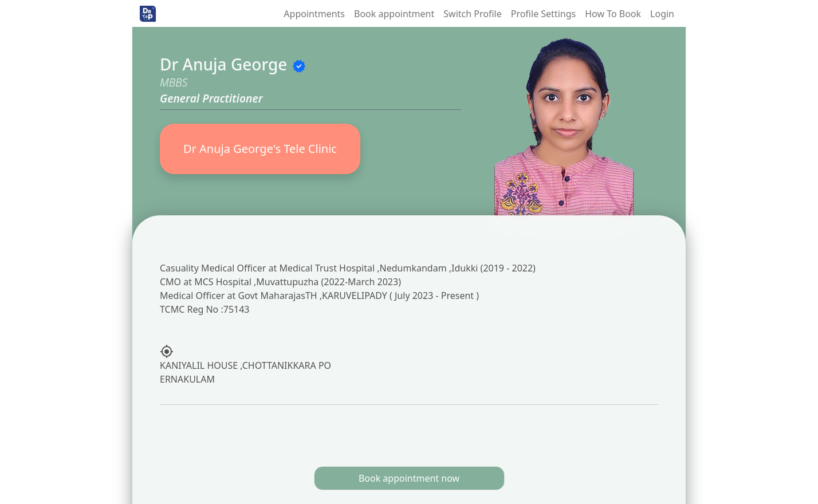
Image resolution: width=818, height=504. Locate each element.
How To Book (613, 14)
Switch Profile (472, 14)
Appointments (314, 14)
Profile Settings (543, 14)
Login (662, 14)
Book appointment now (409, 478)
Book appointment (394, 14)
